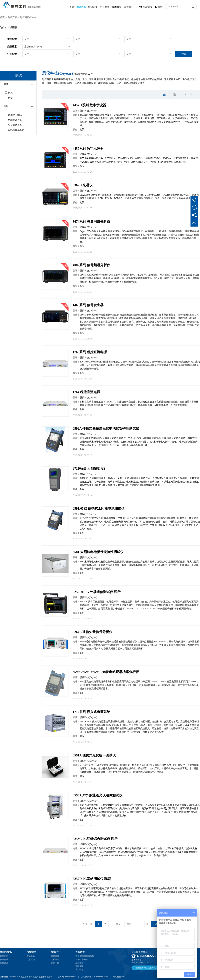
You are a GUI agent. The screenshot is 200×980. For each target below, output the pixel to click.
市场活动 (31, 956)
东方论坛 (147, 7)
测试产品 (81, 7)
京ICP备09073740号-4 (67, 977)
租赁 (9, 98)
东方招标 (79, 963)
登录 (160, 7)
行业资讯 (4, 960)
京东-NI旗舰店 (82, 960)
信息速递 (4, 963)
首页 (72, 7)
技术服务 (117, 7)
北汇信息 (79, 970)
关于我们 (128, 7)
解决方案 (93, 7)
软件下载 (55, 963)
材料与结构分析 (15, 130)
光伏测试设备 (13, 125)
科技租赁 (105, 7)
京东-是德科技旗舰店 (85, 956)
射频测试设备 (13, 120)
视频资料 (55, 956)
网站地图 (117, 977)
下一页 (116, 924)
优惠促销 (31, 960)
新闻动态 (4, 956)
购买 (9, 93)
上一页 (88, 924)
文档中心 (55, 960)
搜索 (184, 54)
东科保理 (79, 966)
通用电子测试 (13, 115)
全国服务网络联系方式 (146, 968)
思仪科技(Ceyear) (29, 17)
